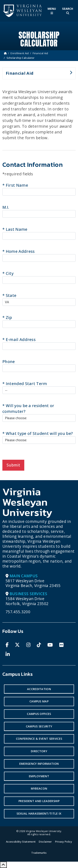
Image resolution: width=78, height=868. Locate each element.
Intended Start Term (25, 384)
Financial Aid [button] (37, 75)
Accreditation (39, 689)
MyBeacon (39, 788)
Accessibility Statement (21, 842)
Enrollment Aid (20, 53)
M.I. (6, 207)
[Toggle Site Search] (68, 11)
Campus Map (39, 701)
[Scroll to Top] (3, 865)
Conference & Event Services (39, 739)
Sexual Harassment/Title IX (39, 813)
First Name (15, 185)
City (8, 273)
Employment (39, 776)
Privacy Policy (64, 842)
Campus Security (39, 726)
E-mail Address (19, 339)
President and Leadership (39, 801)
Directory (39, 751)
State (9, 295)
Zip (7, 317)
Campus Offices (39, 714)
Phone (9, 362)
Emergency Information (39, 764)
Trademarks (39, 853)
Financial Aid (40, 53)
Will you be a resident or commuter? (28, 408)
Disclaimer (45, 842)
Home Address (19, 251)
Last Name (15, 229)
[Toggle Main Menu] (52, 11)
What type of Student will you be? (38, 433)
